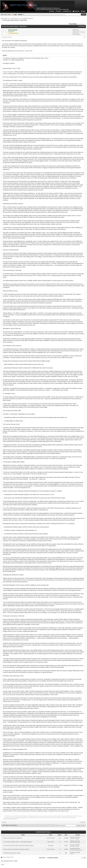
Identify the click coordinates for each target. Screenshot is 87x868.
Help (84, 11)
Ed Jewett (51, 846)
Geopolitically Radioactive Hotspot (12, 853)
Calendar (77, 11)
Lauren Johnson (51, 838)
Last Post (72, 839)
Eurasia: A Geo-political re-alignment (12, 838)
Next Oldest (6, 825)
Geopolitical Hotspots (27, 18)
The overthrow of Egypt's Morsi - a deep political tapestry (18, 842)
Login (15, 14)
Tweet (3, 865)
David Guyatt (51, 842)
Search (59, 11)
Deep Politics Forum (6, 18)
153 (60, 838)
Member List (68, 11)
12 (60, 849)
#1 (85, 37)
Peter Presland (51, 849)
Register (20, 14)
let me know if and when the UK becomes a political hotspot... (19, 846)
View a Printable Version (8, 857)
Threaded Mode (82, 26)
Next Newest (13, 825)
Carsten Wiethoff (78, 850)
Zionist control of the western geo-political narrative (16, 849)
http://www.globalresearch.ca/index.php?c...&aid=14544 (17, 51)
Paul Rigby (77, 839)
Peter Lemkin (77, 842)
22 (60, 842)
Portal (52, 11)
